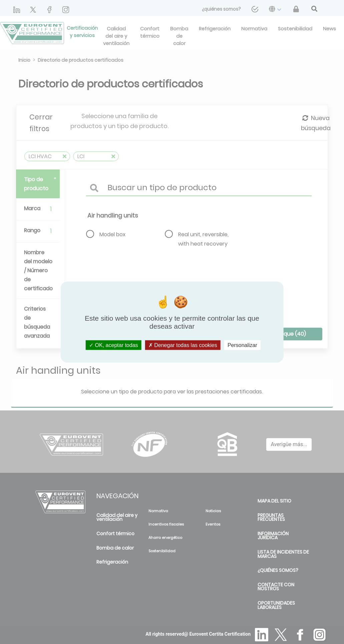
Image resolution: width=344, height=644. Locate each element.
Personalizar (242, 345)
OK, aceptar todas (113, 345)
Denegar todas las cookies (183, 345)
